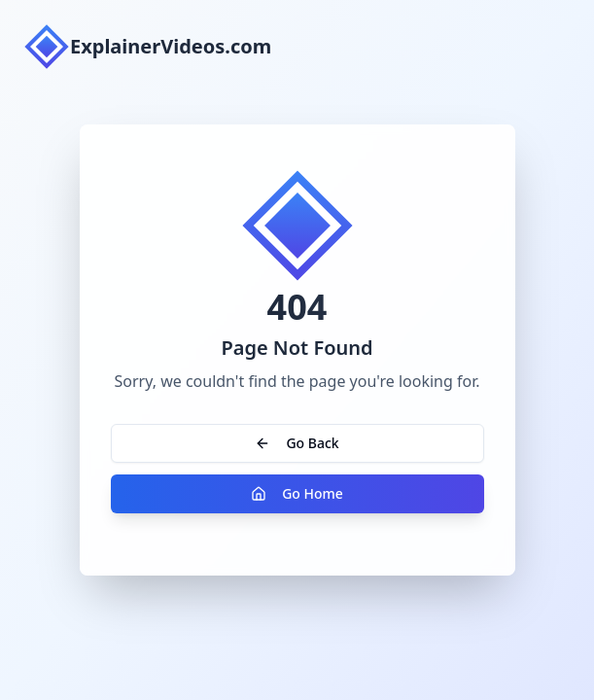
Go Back (297, 443)
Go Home (297, 493)
